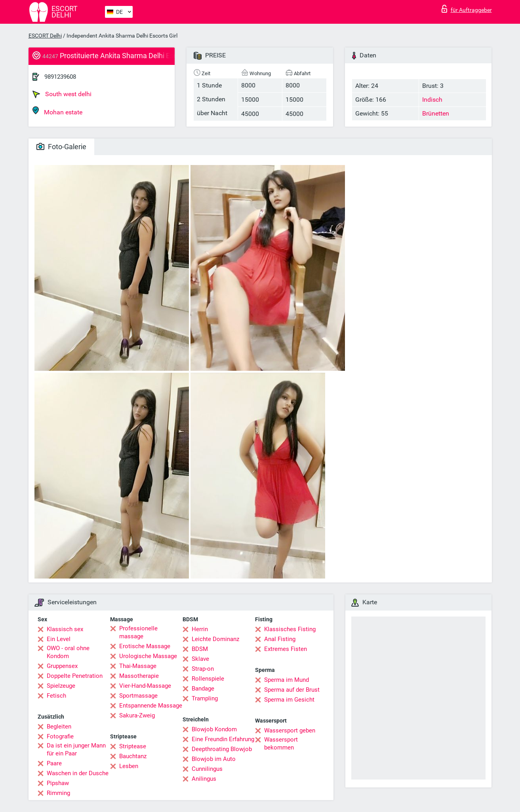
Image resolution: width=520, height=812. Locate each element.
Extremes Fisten (286, 649)
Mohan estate (57, 111)
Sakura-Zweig (137, 715)
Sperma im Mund (287, 680)
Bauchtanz (133, 756)
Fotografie (60, 736)
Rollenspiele (208, 679)
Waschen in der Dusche (78, 773)
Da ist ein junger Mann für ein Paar (76, 749)
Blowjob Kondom (214, 729)
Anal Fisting (280, 639)
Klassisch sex (65, 629)
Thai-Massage (138, 666)
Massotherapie (139, 676)
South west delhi (62, 94)
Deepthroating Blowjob (222, 749)
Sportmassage (138, 696)
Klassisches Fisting (290, 629)
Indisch (432, 100)
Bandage (203, 689)
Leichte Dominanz (215, 639)
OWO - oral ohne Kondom (68, 652)
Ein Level (59, 639)
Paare (54, 763)
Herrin (200, 629)
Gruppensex (62, 666)
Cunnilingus (207, 769)
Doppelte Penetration (75, 676)
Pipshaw (58, 783)
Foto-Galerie (61, 147)
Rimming (58, 793)
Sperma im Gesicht (289, 700)
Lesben (129, 766)
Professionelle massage (138, 632)
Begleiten (59, 727)
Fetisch (56, 696)
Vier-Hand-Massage (145, 686)
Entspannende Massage (151, 706)
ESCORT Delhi (45, 36)
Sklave (200, 659)
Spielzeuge (61, 686)
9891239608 (60, 77)
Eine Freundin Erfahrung (223, 739)
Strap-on (203, 669)
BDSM (200, 649)
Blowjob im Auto (214, 759)
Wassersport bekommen (281, 744)
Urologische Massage (148, 656)
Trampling (205, 698)
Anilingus (204, 779)
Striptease (133, 746)
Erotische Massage (145, 646)
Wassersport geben (290, 730)
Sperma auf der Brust (292, 690)
